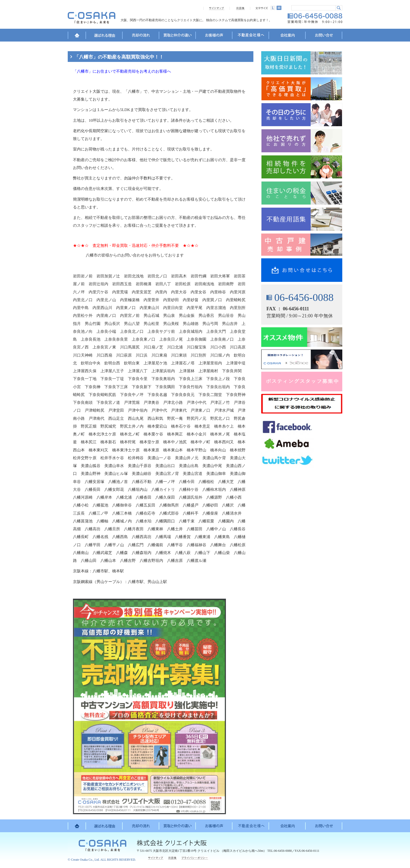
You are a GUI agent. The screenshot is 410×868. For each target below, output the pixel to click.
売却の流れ (141, 36)
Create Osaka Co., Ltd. (85, 860)
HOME (77, 36)
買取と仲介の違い (178, 36)
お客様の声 (214, 36)
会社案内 (287, 36)
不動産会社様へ (251, 36)
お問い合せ (324, 36)
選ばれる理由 (104, 36)
